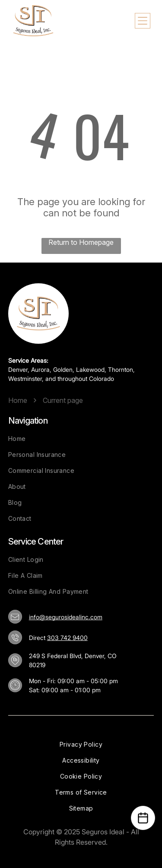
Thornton (121, 369)
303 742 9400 (67, 638)
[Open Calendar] (143, 818)
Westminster (25, 379)
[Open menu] (143, 21)
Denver (18, 369)
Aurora (40, 369)
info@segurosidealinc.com (66, 617)
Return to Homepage (81, 242)
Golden (63, 369)
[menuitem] (81, 439)
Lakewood (90, 369)
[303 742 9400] (15, 637)
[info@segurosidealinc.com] (15, 617)
